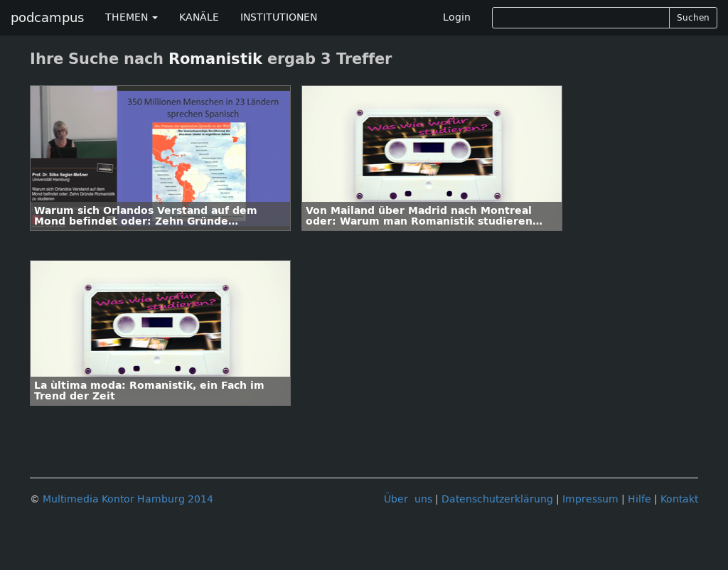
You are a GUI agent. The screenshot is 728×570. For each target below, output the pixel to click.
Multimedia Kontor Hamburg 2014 (128, 499)
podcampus (47, 18)
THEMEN (132, 17)
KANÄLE (199, 17)
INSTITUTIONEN (279, 17)
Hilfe (639, 499)
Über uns (408, 499)
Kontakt (679, 499)
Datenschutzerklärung (497, 499)
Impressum (590, 499)
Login (457, 17)
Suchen (693, 18)
